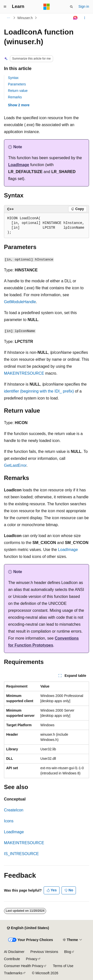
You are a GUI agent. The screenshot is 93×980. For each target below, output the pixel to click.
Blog (68, 952)
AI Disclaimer (14, 952)
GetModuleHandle (20, 302)
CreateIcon (14, 810)
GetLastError (15, 465)
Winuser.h (25, 18)
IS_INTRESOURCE (21, 854)
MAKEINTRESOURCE (24, 373)
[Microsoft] (47, 7)
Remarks (15, 97)
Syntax (13, 78)
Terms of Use (63, 966)
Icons (9, 821)
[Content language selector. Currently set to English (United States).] (28, 928)
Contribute (12, 959)
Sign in (84, 6)
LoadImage (19, 165)
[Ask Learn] (76, 18)
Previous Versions (44, 952)
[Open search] (71, 7)
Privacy (32, 959)
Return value (18, 91)
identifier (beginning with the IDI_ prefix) (39, 391)
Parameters (17, 84)
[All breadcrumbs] (8, 18)
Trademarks (13, 973)
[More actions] (85, 18)
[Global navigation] (5, 7)
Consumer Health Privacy (24, 966)
